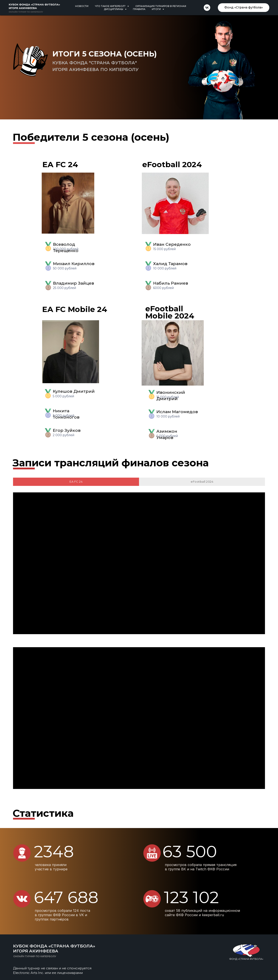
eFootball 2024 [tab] (202, 482)
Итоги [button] (157, 9)
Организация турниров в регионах (161, 6)
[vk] (207, 8)
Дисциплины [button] (114, 9)
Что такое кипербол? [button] (111, 6)
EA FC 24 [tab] (76, 482)
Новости (82, 6)
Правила (139, 9)
